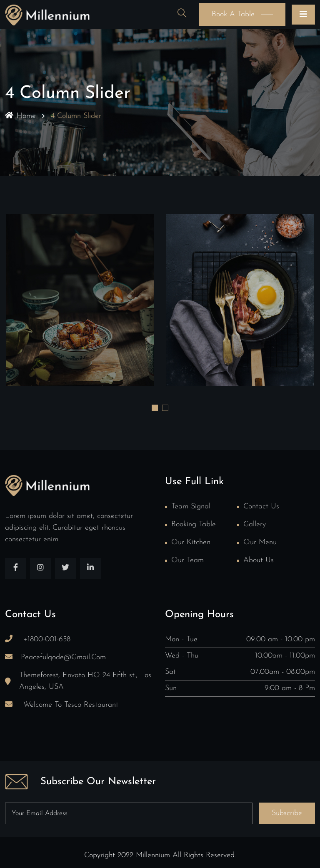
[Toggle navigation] (303, 15)
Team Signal (191, 507)
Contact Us (261, 507)
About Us (259, 560)
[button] (155, 408)
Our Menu (260, 542)
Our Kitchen (191, 542)
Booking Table (194, 524)
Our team (187, 560)
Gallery (255, 524)
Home (20, 116)
